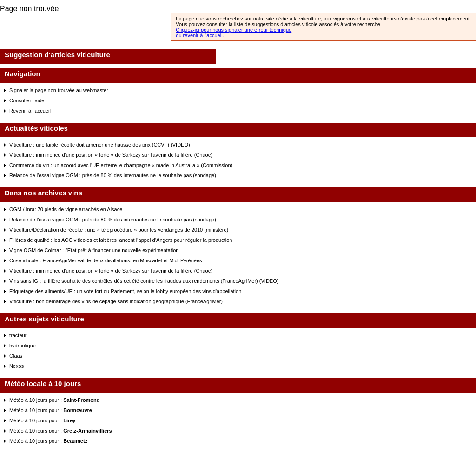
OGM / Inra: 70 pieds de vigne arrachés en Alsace (66, 209)
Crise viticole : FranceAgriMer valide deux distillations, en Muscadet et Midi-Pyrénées (106, 260)
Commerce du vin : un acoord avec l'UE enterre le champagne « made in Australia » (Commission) (121, 165)
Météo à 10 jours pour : (54, 400)
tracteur (18, 335)
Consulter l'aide (27, 100)
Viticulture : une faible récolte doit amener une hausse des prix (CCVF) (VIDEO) (100, 145)
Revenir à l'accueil (30, 111)
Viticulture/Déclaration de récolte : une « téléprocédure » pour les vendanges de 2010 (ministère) (119, 230)
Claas (16, 356)
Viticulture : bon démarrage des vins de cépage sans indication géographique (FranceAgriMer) (116, 301)
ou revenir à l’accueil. (200, 35)
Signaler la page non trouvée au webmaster (59, 90)
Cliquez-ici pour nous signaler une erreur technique (234, 30)
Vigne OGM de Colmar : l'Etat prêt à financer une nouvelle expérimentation (94, 250)
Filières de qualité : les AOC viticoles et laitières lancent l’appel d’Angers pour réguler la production (121, 240)
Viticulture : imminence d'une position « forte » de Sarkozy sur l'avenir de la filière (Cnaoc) (111, 155)
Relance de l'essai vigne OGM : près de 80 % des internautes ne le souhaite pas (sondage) (113, 175)
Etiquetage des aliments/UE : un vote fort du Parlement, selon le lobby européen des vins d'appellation (125, 291)
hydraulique (23, 346)
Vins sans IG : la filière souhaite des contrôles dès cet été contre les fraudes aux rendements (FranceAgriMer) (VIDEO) (144, 281)
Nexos (17, 366)
